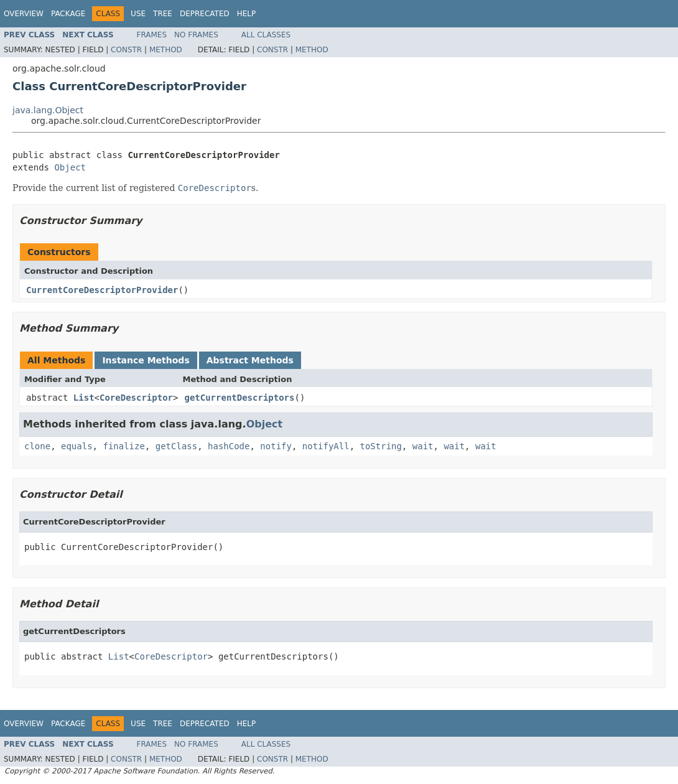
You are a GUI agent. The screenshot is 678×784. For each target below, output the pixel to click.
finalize (123, 446)
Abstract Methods (250, 360)
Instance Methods (146, 360)
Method (166, 50)
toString (381, 446)
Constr (126, 50)
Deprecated (205, 14)
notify (276, 446)
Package (68, 14)
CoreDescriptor (136, 398)
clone (37, 446)
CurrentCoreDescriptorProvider (102, 290)
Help (247, 14)
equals (77, 446)
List (84, 398)
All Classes (266, 35)
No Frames (196, 35)
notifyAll (326, 446)
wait (423, 446)
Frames (152, 35)
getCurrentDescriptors (239, 398)
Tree (163, 14)
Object (70, 167)
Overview (24, 14)
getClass (176, 446)
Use (138, 14)
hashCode (229, 446)
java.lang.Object (48, 110)
